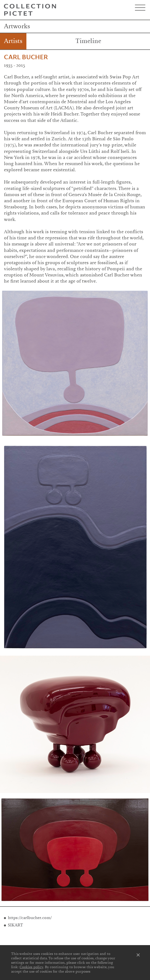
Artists (13, 41)
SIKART (15, 925)
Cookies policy (31, 967)
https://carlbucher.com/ (30, 918)
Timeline (88, 41)
